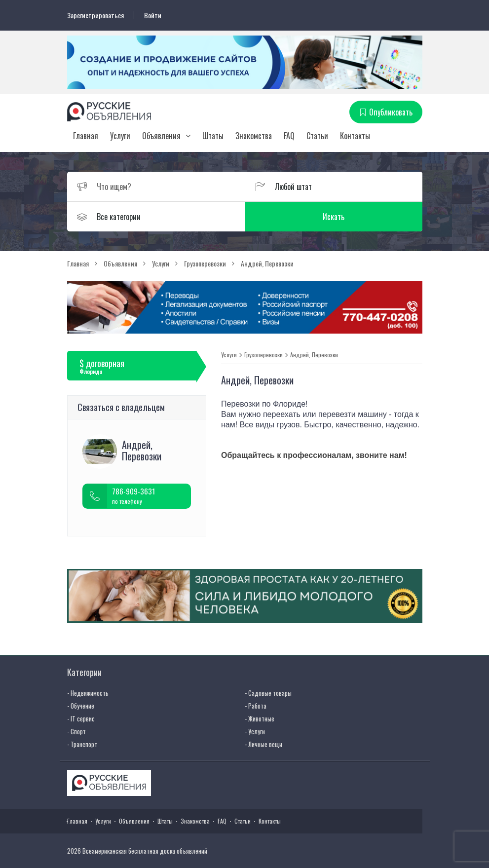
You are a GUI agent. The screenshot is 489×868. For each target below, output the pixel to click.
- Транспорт (82, 744)
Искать (334, 217)
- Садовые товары (268, 693)
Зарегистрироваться (95, 15)
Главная (86, 136)
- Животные (260, 718)
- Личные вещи (263, 744)
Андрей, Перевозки (314, 355)
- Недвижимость (88, 693)
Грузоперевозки (263, 355)
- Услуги (255, 731)
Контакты (355, 136)
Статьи (317, 136)
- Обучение (81, 706)
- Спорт (76, 731)
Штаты (213, 136)
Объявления (161, 136)
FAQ (289, 136)
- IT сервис (81, 718)
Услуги (120, 136)
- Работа (256, 706)
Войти (153, 15)
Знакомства (254, 136)
